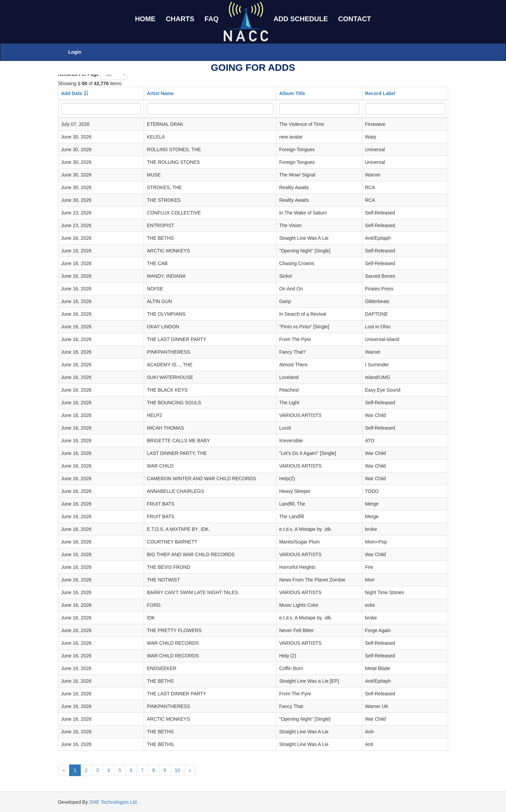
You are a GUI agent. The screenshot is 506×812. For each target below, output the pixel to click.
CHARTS (180, 19)
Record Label (380, 93)
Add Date (72, 93)
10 (177, 770)
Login (75, 52)
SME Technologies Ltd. (114, 802)
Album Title (292, 93)
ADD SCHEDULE (301, 19)
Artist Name (160, 93)
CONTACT (354, 19)
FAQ (212, 19)
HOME (145, 19)
